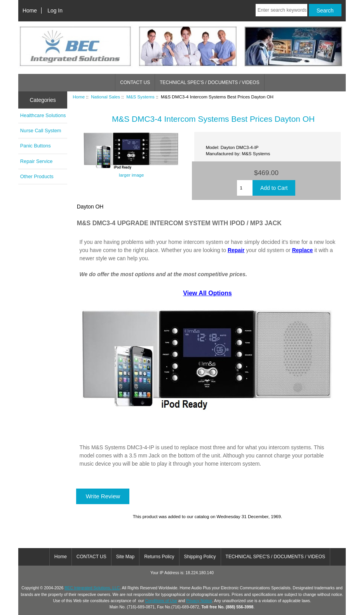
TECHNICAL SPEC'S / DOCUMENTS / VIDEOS (210, 82)
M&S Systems (140, 97)
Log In (55, 11)
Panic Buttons (36, 146)
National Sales (105, 97)
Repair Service (37, 161)
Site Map (125, 557)
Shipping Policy (200, 557)
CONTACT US (135, 82)
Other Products (37, 176)
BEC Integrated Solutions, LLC (92, 588)
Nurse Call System (41, 131)
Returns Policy (159, 557)
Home (30, 11)
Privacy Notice (199, 601)
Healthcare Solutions (43, 115)
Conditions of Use (161, 601)
